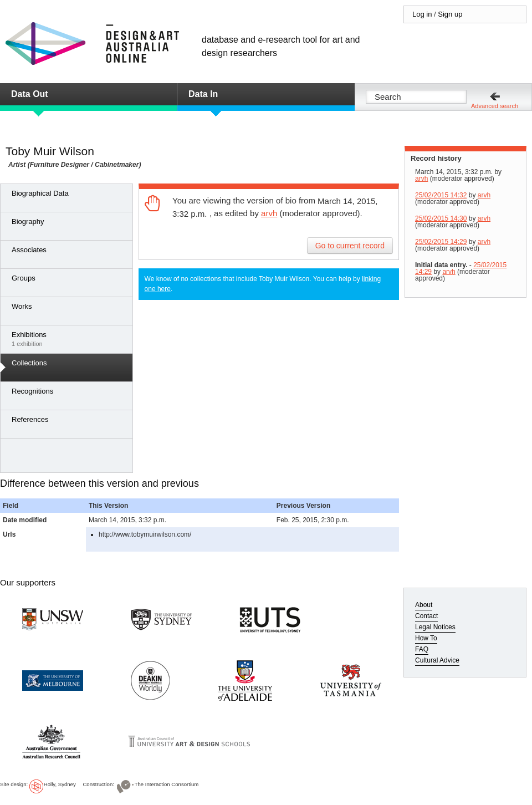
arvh (269, 213)
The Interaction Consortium (167, 784)
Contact (426, 616)
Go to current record (350, 246)
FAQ (422, 649)
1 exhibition (69, 339)
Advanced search (495, 106)
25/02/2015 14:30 (441, 218)
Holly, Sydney (60, 784)
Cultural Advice (437, 660)
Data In (203, 94)
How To (426, 638)
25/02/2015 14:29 (441, 242)
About (424, 605)
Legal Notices (435, 627)
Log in (422, 14)
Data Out (30, 94)
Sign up (450, 14)
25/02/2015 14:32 (441, 195)
